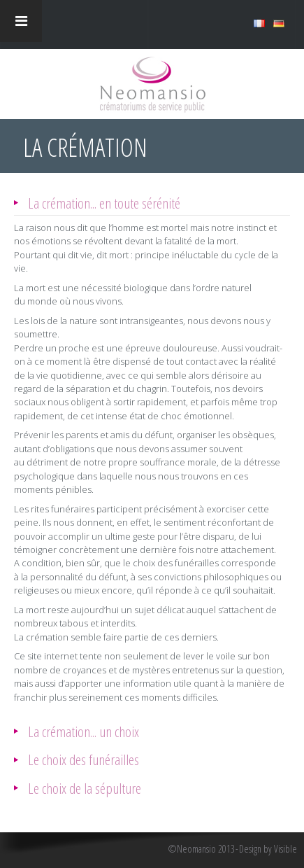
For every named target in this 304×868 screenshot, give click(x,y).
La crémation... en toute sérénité (104, 203)
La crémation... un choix (84, 731)
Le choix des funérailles (84, 759)
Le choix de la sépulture (85, 788)
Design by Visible (268, 849)
